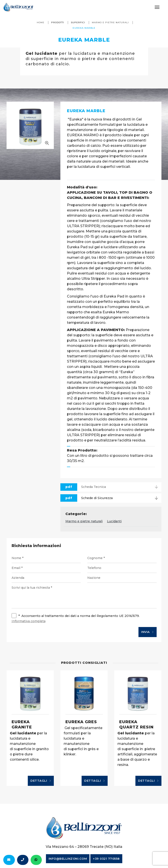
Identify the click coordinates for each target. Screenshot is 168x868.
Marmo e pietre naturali (110, 22)
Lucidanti (114, 521)
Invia (148, 632)
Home (41, 22)
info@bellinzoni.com (68, 859)
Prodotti (58, 22)
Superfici (78, 22)
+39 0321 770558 (106, 859)
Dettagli (41, 781)
